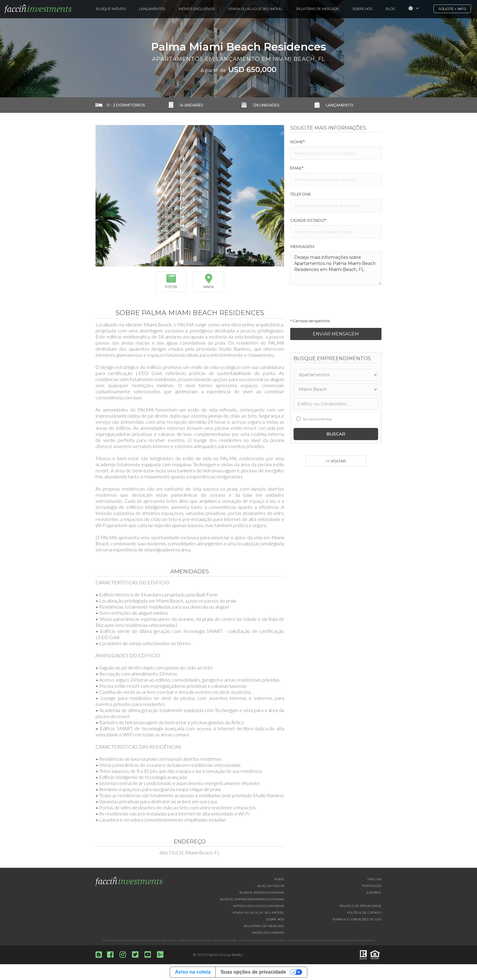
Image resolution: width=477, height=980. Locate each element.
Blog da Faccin (271, 886)
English (374, 879)
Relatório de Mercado (318, 9)
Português (372, 886)
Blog (390, 9)
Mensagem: (303, 246)
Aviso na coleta (193, 972)
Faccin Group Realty (225, 955)
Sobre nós (275, 919)
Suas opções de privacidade (253, 972)
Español (374, 893)
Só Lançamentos (317, 419)
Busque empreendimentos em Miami (252, 899)
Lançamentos (152, 9)
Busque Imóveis (111, 9)
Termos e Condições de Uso (357, 919)
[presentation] (336, 304)
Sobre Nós (362, 9)
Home (279, 879)
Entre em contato (268, 933)
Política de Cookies (364, 913)
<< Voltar (336, 461)
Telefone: (301, 194)
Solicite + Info (452, 9)
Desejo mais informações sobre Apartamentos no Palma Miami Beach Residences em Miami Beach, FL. (336, 268)
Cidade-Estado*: (309, 220)
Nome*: (298, 142)
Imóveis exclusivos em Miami (259, 906)
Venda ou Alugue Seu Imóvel (255, 9)
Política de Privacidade (360, 906)
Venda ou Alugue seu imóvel (258, 913)
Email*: (297, 168)
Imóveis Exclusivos (197, 9)
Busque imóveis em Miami (262, 893)
